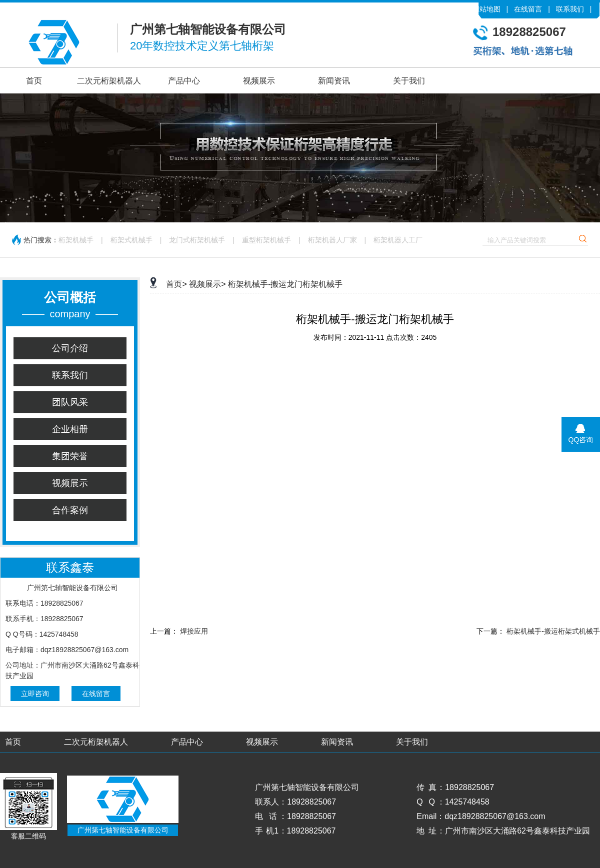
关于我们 (409, 81)
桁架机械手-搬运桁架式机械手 (553, 631)
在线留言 (528, 9)
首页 (34, 81)
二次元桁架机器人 (109, 81)
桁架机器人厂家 (332, 240)
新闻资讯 (334, 81)
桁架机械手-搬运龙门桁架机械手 (285, 284)
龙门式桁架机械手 (197, 240)
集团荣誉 (70, 456)
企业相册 (70, 429)
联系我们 (570, 9)
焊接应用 (194, 631)
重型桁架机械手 (266, 240)
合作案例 (70, 510)
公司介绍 (70, 348)
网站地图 (486, 9)
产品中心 (184, 81)
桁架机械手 (76, 240)
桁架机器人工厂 (398, 240)
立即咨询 (35, 694)
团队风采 (70, 402)
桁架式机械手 (131, 240)
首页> (176, 284)
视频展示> (207, 284)
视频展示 (259, 81)
